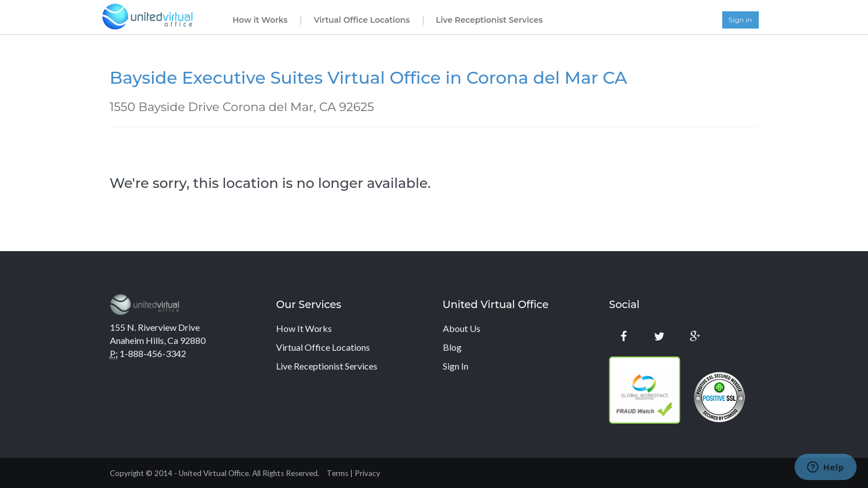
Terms (338, 473)
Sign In (456, 366)
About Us (462, 328)
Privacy (367, 473)
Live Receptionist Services (489, 20)
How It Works (304, 328)
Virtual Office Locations (362, 20)
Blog (452, 347)
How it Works (260, 20)
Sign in (740, 20)
